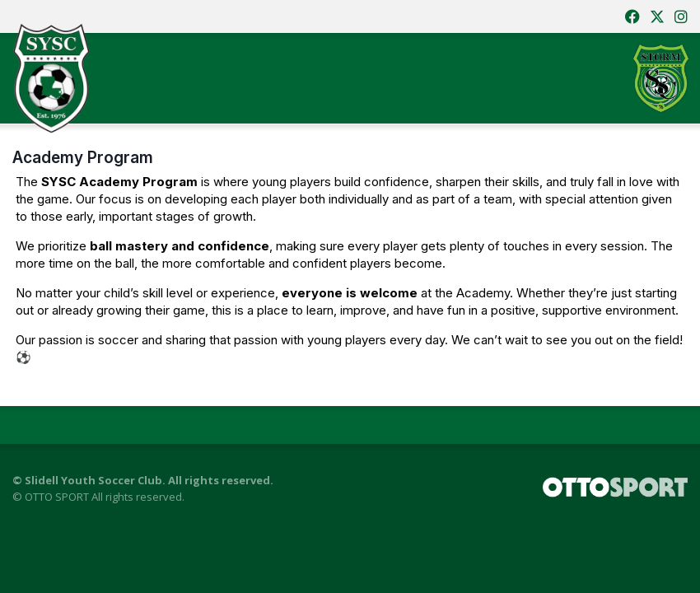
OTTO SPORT (57, 497)
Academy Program (83, 157)
